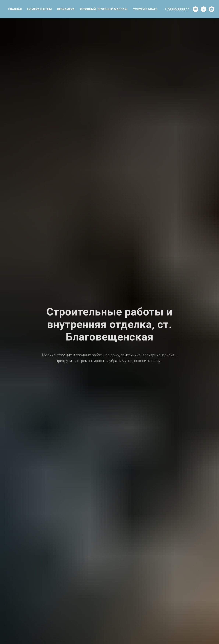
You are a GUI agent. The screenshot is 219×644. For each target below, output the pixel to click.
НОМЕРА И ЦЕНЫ (39, 9)
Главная (15, 9)
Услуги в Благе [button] (145, 9)
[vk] (195, 9)
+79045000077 (177, 9)
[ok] (204, 9)
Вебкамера (66, 9)
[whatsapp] (212, 9)
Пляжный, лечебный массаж (104, 9)
